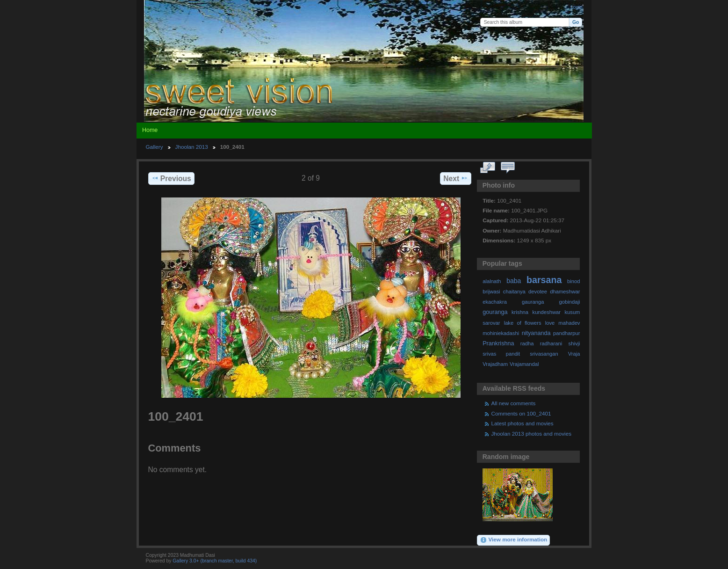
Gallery (155, 147)
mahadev (569, 323)
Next (456, 178)
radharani (551, 343)
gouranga (495, 312)
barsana (544, 280)
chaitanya (514, 292)
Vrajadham (495, 364)
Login (576, 7)
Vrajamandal (524, 364)
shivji (574, 343)
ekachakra (495, 302)
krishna (520, 312)
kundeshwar (547, 312)
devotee (538, 292)
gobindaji (570, 302)
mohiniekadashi (501, 333)
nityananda (536, 333)
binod (573, 281)
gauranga (533, 302)
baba (514, 281)
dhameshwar (565, 292)
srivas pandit (501, 354)
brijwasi (491, 292)
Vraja (574, 354)
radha (527, 343)
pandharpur (566, 333)
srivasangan (544, 354)
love (550, 323)
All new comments (514, 403)
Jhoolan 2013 (192, 147)
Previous (171, 178)
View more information (513, 540)
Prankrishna (498, 343)
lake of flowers (523, 323)
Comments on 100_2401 (521, 413)
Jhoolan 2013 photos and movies (532, 434)
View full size (487, 168)
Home (150, 130)
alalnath (492, 281)
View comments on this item (508, 168)
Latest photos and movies (523, 423)
